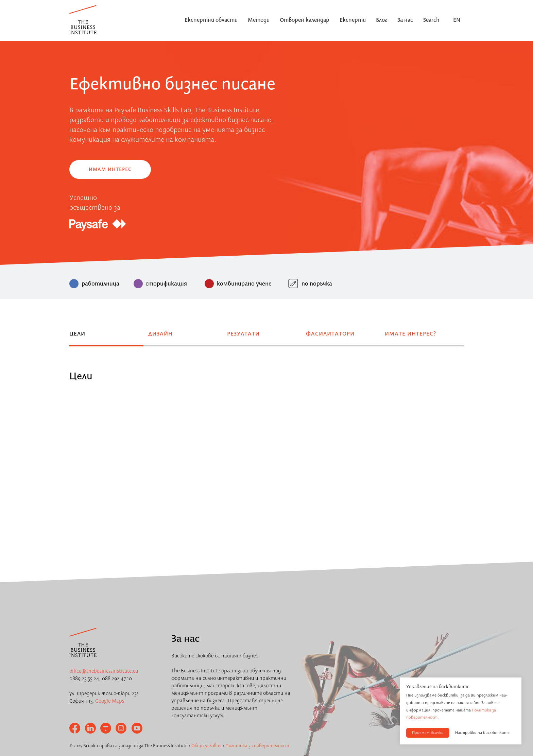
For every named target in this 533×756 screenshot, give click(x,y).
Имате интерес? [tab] (411, 334)
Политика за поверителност (257, 746)
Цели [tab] (77, 334)
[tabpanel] (266, 366)
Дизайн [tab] (160, 334)
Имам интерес (110, 170)
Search (431, 20)
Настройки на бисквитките (482, 733)
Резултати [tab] (243, 334)
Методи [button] (259, 20)
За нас (405, 20)
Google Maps (110, 701)
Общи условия (207, 746)
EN (457, 20)
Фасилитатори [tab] (330, 334)
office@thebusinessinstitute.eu (104, 671)
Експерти (353, 20)
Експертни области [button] (211, 20)
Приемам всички (428, 733)
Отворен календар (305, 20)
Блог (382, 20)
